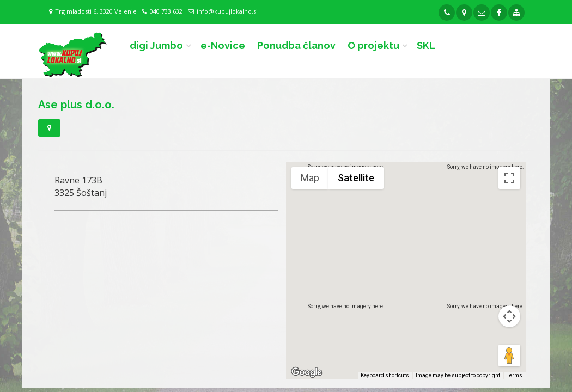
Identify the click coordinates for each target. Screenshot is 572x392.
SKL (426, 45)
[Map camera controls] (509, 316)
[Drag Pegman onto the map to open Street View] (509, 356)
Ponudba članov (296, 45)
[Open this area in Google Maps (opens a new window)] (307, 372)
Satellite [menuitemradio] (356, 178)
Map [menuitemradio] (310, 178)
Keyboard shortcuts (385, 375)
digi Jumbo (156, 45)
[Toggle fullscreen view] (509, 178)
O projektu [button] (373, 45)
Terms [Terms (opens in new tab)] (515, 375)
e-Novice (223, 45)
